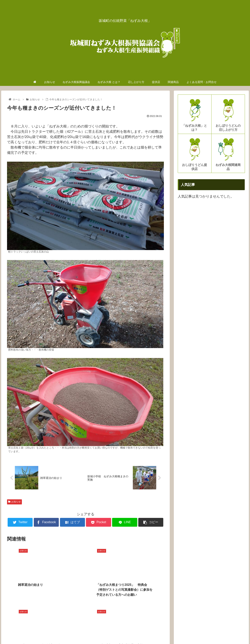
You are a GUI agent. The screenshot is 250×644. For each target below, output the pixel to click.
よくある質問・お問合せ (230, 632)
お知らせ (14, 502)
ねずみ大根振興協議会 (122, 632)
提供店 (191, 632)
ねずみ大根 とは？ (151, 632)
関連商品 (205, 632)
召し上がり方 (175, 632)
